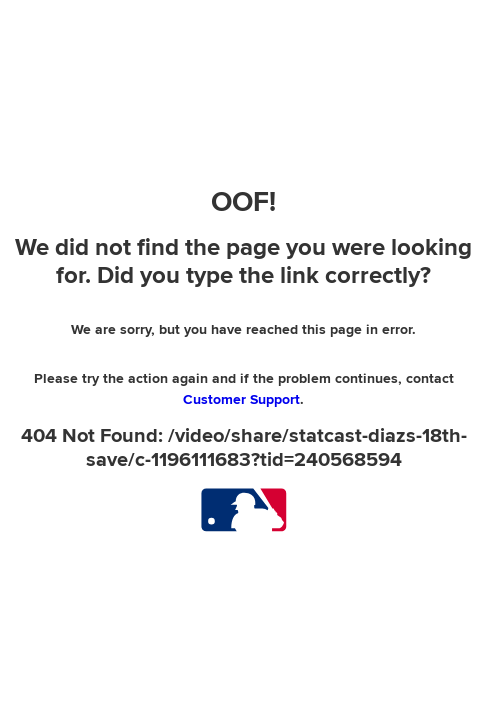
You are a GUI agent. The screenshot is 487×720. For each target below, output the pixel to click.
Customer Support (241, 399)
